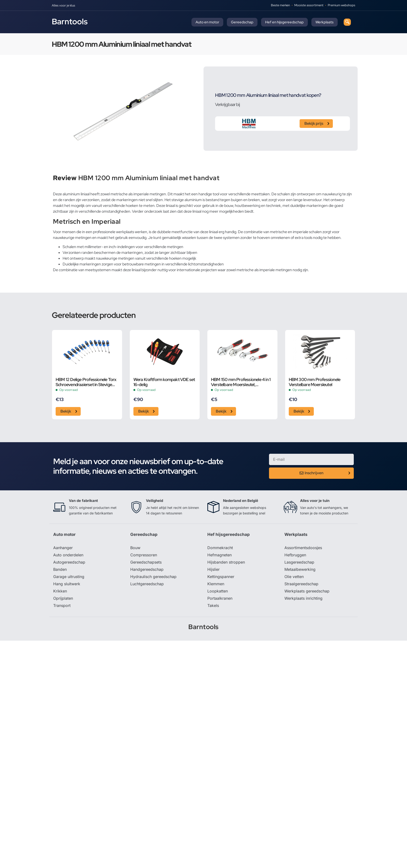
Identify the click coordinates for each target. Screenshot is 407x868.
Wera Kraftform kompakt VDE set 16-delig (164, 382)
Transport (62, 605)
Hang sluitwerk (67, 584)
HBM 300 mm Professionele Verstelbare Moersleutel (315, 382)
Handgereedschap (147, 569)
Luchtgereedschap (147, 584)
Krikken (60, 591)
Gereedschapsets (146, 562)
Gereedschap (242, 22)
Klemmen (216, 584)
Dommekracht (220, 548)
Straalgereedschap (301, 584)
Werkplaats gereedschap (307, 591)
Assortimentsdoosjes (303, 548)
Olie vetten (294, 577)
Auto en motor (207, 22)
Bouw (135, 548)
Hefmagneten (220, 555)
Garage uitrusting (69, 577)
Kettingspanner (221, 577)
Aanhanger (63, 548)
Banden (60, 569)
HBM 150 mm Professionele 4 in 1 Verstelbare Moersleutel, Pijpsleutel (241, 382)
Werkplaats (325, 22)
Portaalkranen (220, 598)
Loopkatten (218, 591)
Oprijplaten (63, 598)
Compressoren (144, 555)
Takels (213, 605)
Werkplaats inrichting (303, 598)
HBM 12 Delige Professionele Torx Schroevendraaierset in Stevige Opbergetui (86, 382)
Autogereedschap (69, 562)
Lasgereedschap (299, 562)
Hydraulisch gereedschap (153, 577)
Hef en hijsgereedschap (284, 22)
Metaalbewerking (300, 569)
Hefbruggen (295, 555)
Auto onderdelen (68, 555)
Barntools (70, 21)
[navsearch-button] (347, 22)
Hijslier (213, 569)
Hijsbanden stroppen (226, 562)
